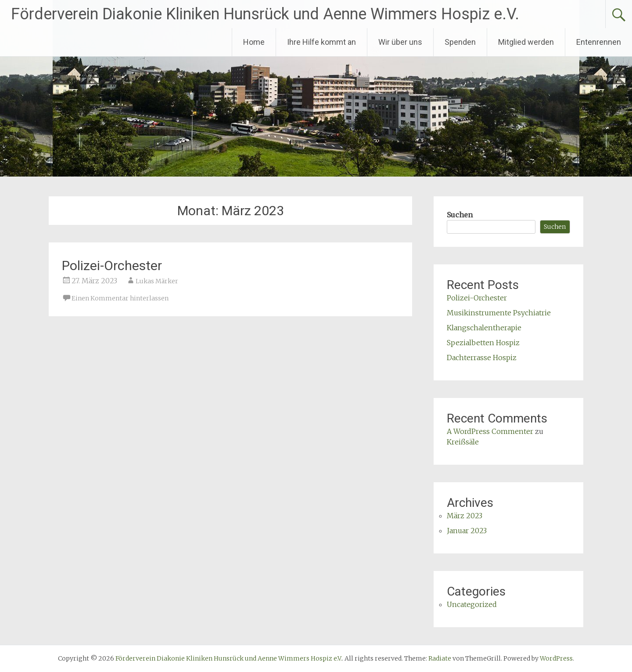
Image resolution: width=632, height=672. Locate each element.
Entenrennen (599, 42)
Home (254, 42)
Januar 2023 (467, 531)
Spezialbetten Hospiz (483, 343)
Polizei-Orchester (112, 266)
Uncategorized (472, 604)
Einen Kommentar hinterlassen (120, 298)
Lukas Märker (157, 281)
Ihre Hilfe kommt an (321, 42)
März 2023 (465, 516)
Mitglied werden (526, 42)
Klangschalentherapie (484, 328)
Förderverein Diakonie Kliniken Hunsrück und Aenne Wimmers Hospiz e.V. (265, 14)
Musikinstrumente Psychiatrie (499, 313)
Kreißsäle (463, 442)
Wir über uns (400, 42)
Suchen (460, 215)
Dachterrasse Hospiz (482, 358)
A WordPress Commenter (490, 431)
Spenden (460, 42)
